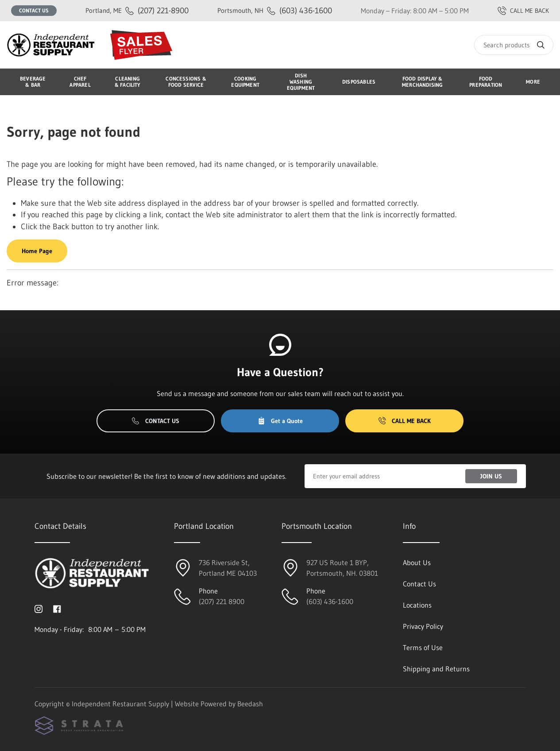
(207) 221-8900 (137, 10)
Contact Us (34, 10)
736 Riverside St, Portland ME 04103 (228, 568)
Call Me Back (405, 421)
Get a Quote (280, 421)
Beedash (250, 704)
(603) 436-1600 (275, 10)
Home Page (37, 251)
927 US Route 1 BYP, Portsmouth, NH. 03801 (342, 568)
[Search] (514, 45)
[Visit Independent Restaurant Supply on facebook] (57, 608)
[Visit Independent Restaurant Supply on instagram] (39, 608)
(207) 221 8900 (222, 601)
